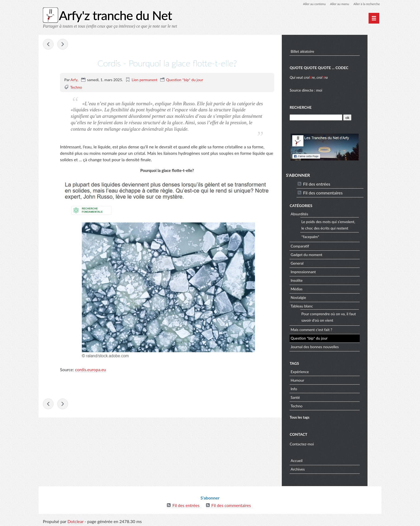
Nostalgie (313, 297)
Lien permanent (144, 80)
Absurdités (314, 213)
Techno (76, 87)
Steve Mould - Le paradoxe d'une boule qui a (63, 44)
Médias (311, 288)
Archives (312, 469)
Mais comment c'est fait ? (326, 329)
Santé (310, 397)
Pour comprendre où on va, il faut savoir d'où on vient (343, 316)
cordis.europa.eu (91, 369)
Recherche (315, 107)
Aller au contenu (313, 4)
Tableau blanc (316, 305)
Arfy (74, 80)
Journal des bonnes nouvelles (329, 346)
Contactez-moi (316, 443)
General (311, 263)
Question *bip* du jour (185, 80)
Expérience (314, 371)
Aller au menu (339, 4)
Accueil (311, 460)
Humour (312, 380)
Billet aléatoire (317, 51)
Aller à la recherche (366, 4)
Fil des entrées (331, 183)
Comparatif (314, 245)
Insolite (311, 280)
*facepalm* (325, 236)
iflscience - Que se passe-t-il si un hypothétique (48, 44)
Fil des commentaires (337, 192)
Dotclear (76, 521)
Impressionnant (317, 271)
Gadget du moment (321, 254)
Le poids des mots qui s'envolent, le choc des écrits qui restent (342, 224)
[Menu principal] (374, 18)
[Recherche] (330, 117)
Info (308, 388)
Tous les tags (314, 417)
